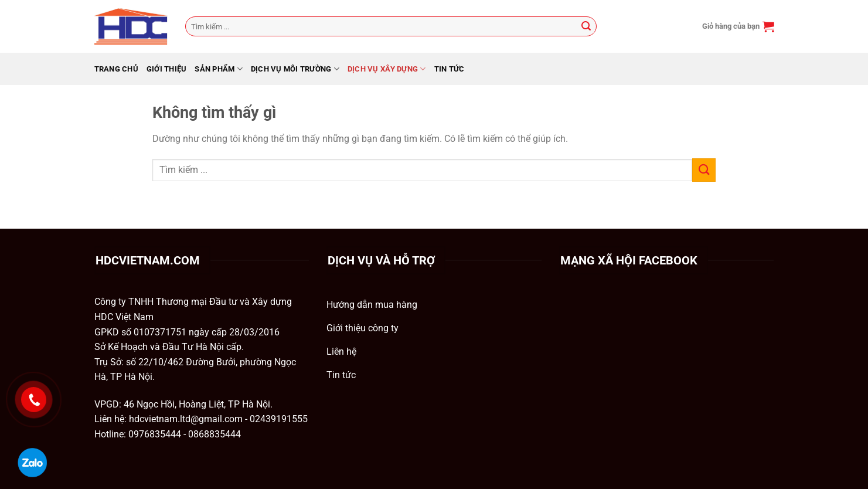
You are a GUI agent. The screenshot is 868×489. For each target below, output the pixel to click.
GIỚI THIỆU (167, 69)
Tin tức (450, 69)
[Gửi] (586, 26)
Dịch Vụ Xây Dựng (387, 69)
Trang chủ (116, 69)
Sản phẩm (219, 69)
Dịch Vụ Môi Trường (295, 69)
